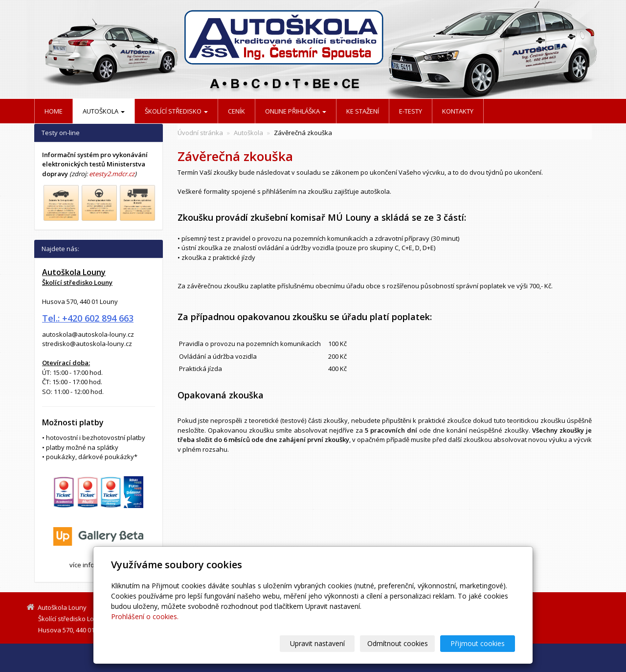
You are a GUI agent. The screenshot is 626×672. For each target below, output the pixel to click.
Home (54, 111)
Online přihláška (296, 111)
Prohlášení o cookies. (145, 616)
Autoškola (104, 111)
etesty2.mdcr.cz (112, 174)
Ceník (236, 111)
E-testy (411, 111)
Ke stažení (363, 111)
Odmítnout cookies (398, 643)
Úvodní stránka (200, 133)
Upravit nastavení (317, 643)
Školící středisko (176, 111)
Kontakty (458, 111)
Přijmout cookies (478, 643)
